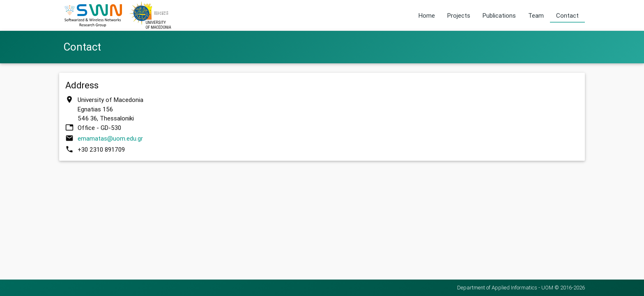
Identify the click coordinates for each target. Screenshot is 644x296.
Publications (499, 15)
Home (427, 15)
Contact (567, 15)
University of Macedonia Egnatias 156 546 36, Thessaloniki (110, 109)
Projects (459, 15)
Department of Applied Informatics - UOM (505, 288)
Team (536, 15)
